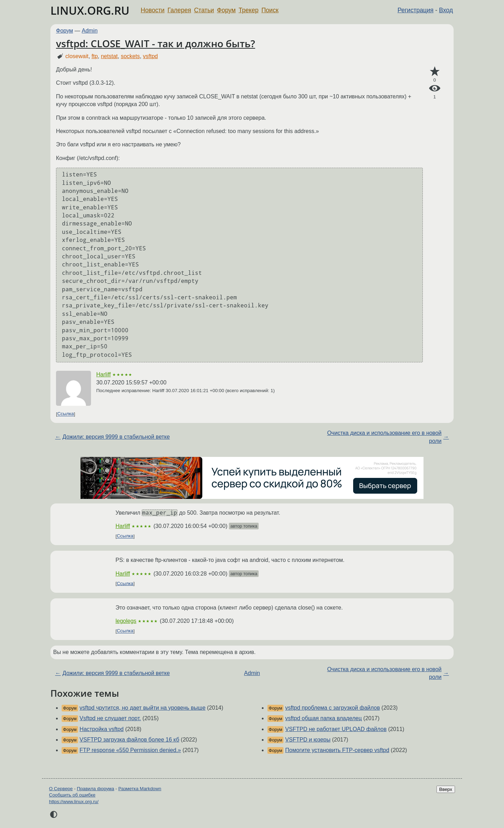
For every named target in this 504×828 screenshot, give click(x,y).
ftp (95, 56)
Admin (90, 31)
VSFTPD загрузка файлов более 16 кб (129, 740)
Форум (226, 10)
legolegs (126, 621)
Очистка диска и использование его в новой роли (384, 437)
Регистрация (416, 10)
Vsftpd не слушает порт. (110, 718)
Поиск (270, 10)
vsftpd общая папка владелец (324, 718)
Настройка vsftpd (101, 729)
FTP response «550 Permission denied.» (130, 750)
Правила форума (96, 789)
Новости (153, 10)
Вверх (446, 789)
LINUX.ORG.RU (90, 10)
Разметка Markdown (140, 789)
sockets (130, 56)
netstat (109, 56)
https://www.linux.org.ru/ (74, 802)
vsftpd (150, 56)
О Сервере (61, 789)
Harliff (104, 374)
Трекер (249, 10)
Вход (446, 10)
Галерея (179, 10)
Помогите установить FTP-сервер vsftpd (337, 750)
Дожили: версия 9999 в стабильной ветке (116, 437)
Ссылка (66, 414)
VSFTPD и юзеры (308, 740)
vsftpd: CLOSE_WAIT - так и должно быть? (156, 43)
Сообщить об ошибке (72, 795)
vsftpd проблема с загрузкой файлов (333, 708)
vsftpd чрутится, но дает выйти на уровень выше (142, 708)
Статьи (204, 10)
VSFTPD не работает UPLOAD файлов (336, 729)
